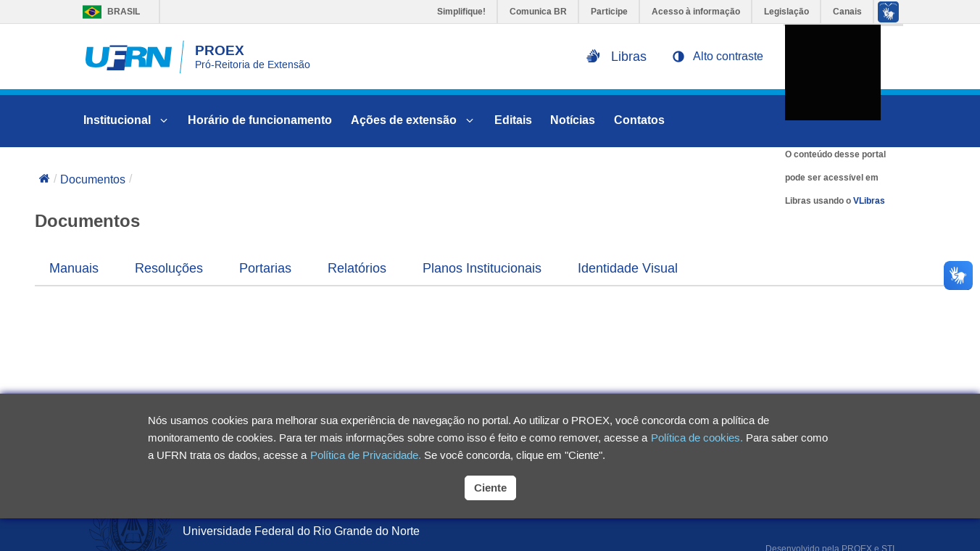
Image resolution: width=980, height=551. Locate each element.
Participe (609, 12)
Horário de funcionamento (260, 120)
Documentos (93, 179)
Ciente (490, 488)
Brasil (108, 12)
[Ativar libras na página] (616, 57)
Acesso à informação (696, 12)
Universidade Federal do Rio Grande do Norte (301, 531)
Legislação (786, 12)
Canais (847, 12)
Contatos (639, 120)
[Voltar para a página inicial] (44, 180)
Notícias (573, 120)
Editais (513, 120)
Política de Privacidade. (366, 455)
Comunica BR (538, 12)
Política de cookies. (697, 438)
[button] (718, 57)
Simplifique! (461, 12)
